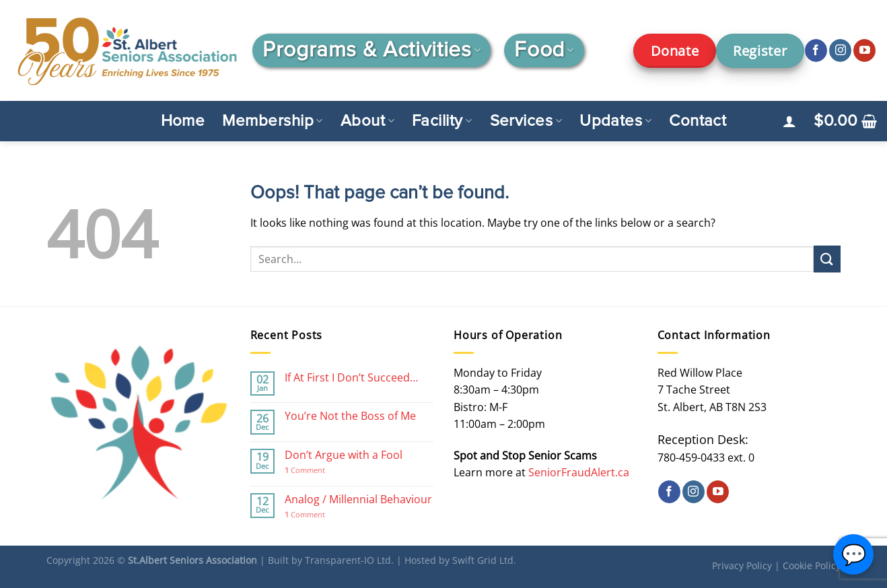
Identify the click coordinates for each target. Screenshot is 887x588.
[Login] (789, 121)
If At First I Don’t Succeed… (351, 378)
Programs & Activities (371, 50)
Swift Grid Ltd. (484, 560)
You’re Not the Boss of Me (350, 416)
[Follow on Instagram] (840, 50)
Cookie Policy (812, 565)
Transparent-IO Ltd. (349, 560)
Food (544, 50)
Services (526, 121)
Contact (698, 121)
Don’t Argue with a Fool (344, 455)
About (367, 121)
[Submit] (827, 259)
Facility (442, 121)
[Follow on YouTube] (864, 50)
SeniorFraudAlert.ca (579, 472)
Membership (272, 121)
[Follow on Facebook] (816, 50)
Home (183, 121)
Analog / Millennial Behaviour (358, 500)
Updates (615, 121)
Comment (305, 470)
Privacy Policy (742, 565)
